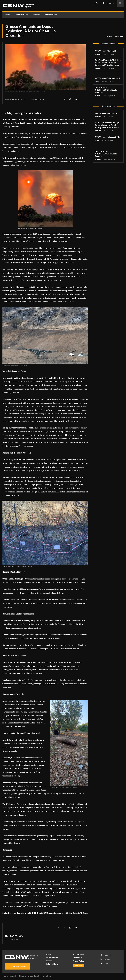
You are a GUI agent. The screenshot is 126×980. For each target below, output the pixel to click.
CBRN (97, 81)
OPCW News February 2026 (107, 78)
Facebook (108, 955)
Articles (109, 36)
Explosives (119, 36)
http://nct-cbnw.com (11, 939)
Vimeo (107, 963)
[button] (97, 3)
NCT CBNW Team (14, 936)
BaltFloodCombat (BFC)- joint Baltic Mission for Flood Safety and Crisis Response (108, 62)
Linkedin (107, 959)
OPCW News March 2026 (106, 51)
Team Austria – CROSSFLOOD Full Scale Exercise (108, 88)
